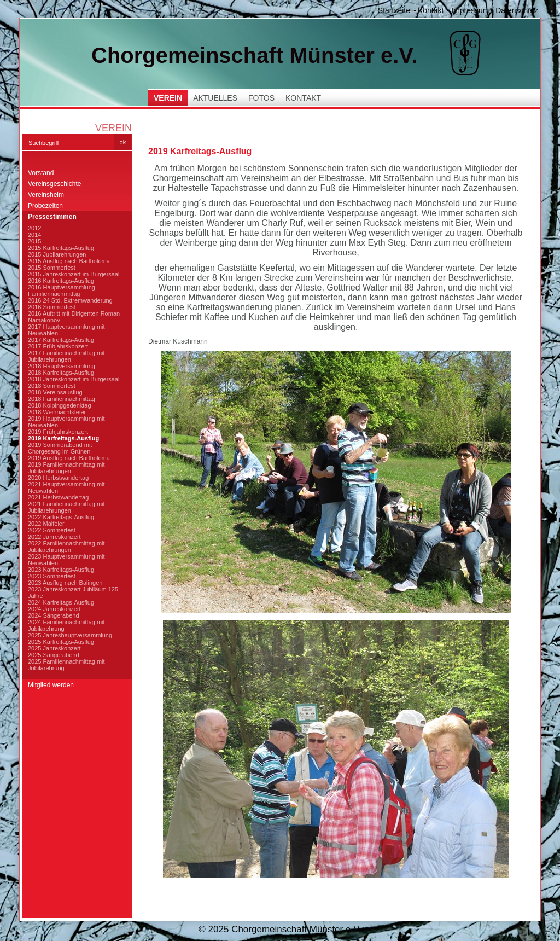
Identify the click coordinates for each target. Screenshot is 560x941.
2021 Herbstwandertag (58, 497)
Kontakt (431, 10)
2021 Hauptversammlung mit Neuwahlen (66, 487)
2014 (34, 235)
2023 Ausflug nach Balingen (65, 583)
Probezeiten (45, 206)
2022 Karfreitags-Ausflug (61, 517)
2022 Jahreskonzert (54, 537)
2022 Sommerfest (52, 530)
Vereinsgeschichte (54, 184)
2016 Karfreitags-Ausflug (61, 281)
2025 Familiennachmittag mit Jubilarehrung (66, 665)
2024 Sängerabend (54, 615)
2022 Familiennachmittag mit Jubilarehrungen (66, 547)
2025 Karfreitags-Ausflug (61, 642)
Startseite (394, 10)
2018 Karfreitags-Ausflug (61, 373)
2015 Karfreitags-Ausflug (61, 248)
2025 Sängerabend (54, 655)
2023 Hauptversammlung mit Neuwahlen (66, 560)
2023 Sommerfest (52, 576)
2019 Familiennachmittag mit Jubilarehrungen (66, 468)
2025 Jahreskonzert (54, 648)
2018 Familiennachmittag (62, 399)
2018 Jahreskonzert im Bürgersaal (74, 379)
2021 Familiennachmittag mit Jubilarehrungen (66, 507)
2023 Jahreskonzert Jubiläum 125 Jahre (73, 593)
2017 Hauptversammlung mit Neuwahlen (66, 330)
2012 (34, 228)
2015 (34, 241)
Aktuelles (215, 98)
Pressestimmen (52, 217)
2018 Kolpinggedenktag (60, 405)
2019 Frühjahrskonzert (58, 432)
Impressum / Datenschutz (495, 10)
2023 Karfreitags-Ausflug (61, 570)
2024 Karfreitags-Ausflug (61, 602)
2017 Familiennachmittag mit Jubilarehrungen (66, 356)
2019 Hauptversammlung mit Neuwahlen (66, 422)
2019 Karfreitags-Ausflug (63, 438)
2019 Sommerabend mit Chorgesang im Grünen (60, 448)
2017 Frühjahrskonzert (58, 346)
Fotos (261, 98)
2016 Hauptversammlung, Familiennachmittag (62, 291)
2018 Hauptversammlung (62, 366)
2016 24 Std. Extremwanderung (70, 300)
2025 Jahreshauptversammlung (70, 635)
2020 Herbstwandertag (58, 478)
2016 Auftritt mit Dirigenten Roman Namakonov (74, 317)
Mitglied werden (51, 685)
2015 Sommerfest (52, 268)
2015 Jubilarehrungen (57, 254)
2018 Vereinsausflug (55, 392)
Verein (168, 98)
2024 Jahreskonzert (54, 609)
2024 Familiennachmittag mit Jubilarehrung (66, 625)
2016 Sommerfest (52, 307)
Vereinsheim (46, 195)
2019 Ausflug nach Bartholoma (69, 458)
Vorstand (41, 173)
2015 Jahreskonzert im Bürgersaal (74, 274)
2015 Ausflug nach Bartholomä (69, 261)
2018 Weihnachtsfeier (57, 412)
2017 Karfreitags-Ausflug (61, 340)
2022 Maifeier (46, 524)
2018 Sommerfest (52, 386)
